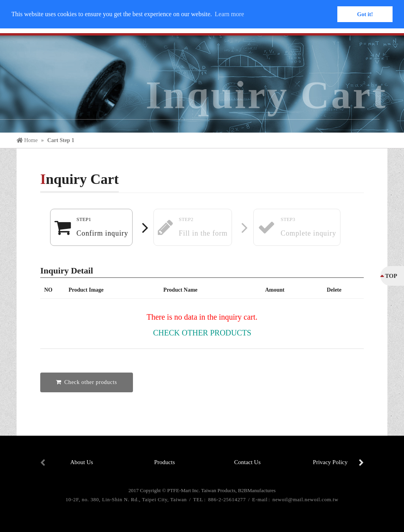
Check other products (202, 333)
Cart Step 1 (61, 140)
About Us (82, 462)
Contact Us (247, 462)
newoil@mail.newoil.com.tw (306, 499)
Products (165, 462)
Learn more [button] (229, 14)
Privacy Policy (330, 462)
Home (28, 140)
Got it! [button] (365, 14)
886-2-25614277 (228, 499)
